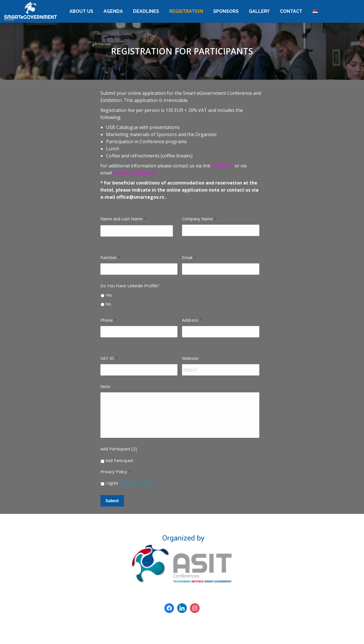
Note (105, 386)
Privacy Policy (115, 471)
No (108, 304)
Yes (109, 295)
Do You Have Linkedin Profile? (130, 286)
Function (110, 257)
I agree (129, 483)
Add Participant (119, 461)
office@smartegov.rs (135, 173)
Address (192, 320)
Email (189, 257)
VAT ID (109, 358)
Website (190, 358)
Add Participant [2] (119, 449)
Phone (108, 320)
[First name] (137, 231)
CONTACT (223, 166)
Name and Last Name (123, 219)
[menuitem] (81, 11)
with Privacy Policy (136, 483)
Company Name (199, 219)
